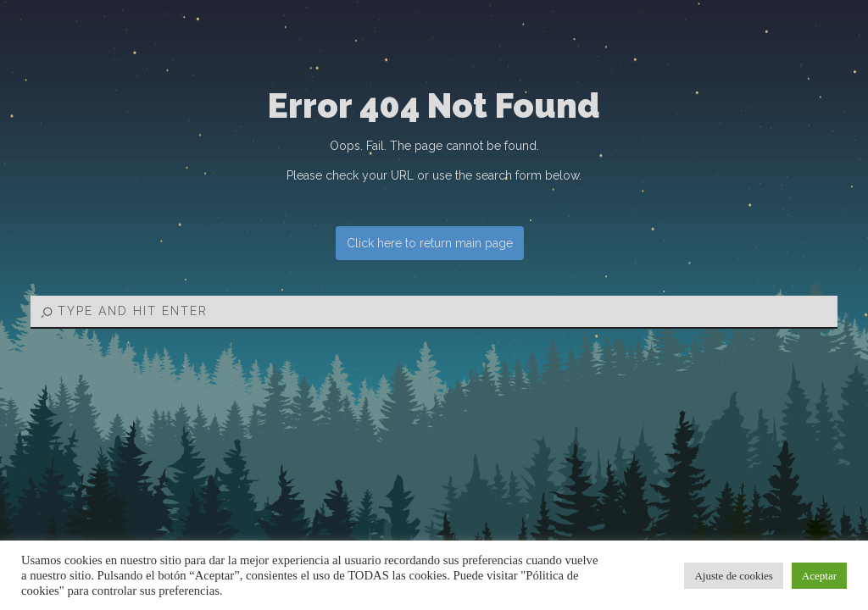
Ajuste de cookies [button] (733, 576)
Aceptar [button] (819, 576)
